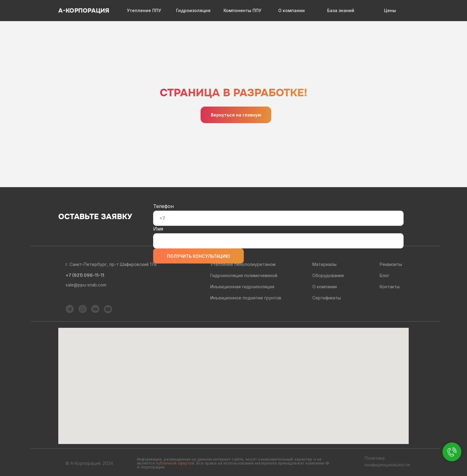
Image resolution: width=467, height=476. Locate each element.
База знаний (341, 10)
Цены (390, 10)
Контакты (390, 287)
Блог (385, 275)
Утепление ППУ (144, 10)
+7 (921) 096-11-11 (85, 275)
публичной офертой (175, 463)
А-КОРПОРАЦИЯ (84, 11)
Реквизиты (391, 264)
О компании (291, 10)
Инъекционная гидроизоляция (242, 287)
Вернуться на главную (236, 115)
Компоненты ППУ (242, 10)
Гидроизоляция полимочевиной (244, 275)
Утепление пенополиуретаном (243, 264)
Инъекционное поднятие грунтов (246, 298)
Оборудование (328, 275)
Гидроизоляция (193, 10)
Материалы (324, 264)
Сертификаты (327, 298)
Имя (158, 229)
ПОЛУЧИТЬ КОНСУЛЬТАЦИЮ (199, 256)
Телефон (163, 206)
